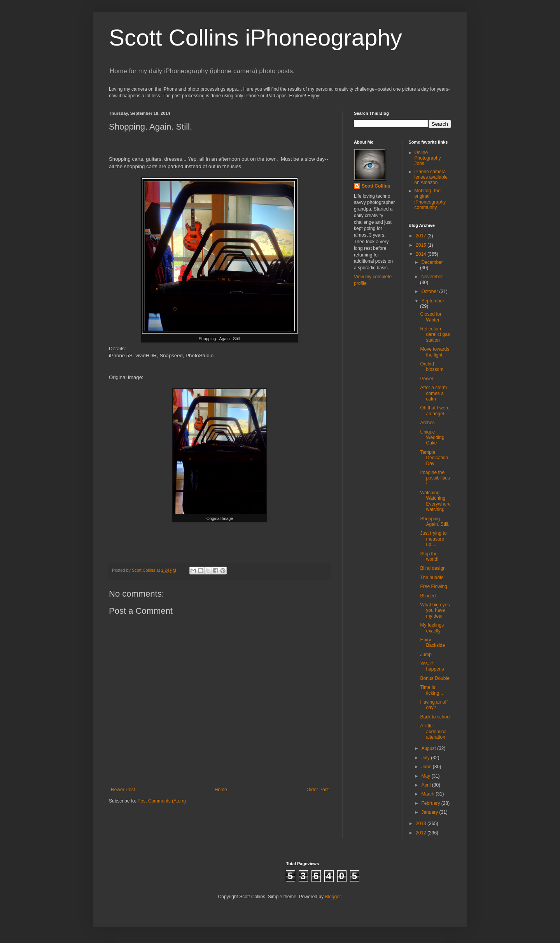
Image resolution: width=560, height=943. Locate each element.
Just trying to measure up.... (433, 539)
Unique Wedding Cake (432, 438)
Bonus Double (435, 678)
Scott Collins (144, 570)
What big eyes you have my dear (435, 610)
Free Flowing (433, 587)
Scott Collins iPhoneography (255, 38)
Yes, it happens (432, 666)
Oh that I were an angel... (435, 411)
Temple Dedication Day (434, 458)
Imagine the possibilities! (435, 478)
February (431, 803)
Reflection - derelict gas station (435, 335)
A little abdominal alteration (434, 731)
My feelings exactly (432, 628)
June (427, 767)
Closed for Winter (431, 317)
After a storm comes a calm (433, 393)
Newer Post (123, 790)
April (426, 785)
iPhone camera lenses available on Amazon (431, 177)
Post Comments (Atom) (162, 801)
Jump (426, 655)
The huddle (432, 578)
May (426, 776)
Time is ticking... (431, 690)
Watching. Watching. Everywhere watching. (435, 501)
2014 (422, 254)
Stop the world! (429, 557)
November (432, 277)
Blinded (428, 596)
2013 (422, 824)
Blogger (333, 897)
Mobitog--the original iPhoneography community (430, 199)
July (426, 758)
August (429, 748)
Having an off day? (434, 705)
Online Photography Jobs (428, 158)
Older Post (318, 790)
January (430, 812)
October (430, 292)
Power (427, 379)
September (433, 301)
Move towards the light (435, 352)
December (432, 262)
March (428, 794)
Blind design (433, 568)
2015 (422, 245)
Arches (427, 423)
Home (221, 790)
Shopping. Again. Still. (435, 522)
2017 (422, 236)
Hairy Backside (432, 643)
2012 (422, 833)
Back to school (435, 717)
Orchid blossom (432, 367)
